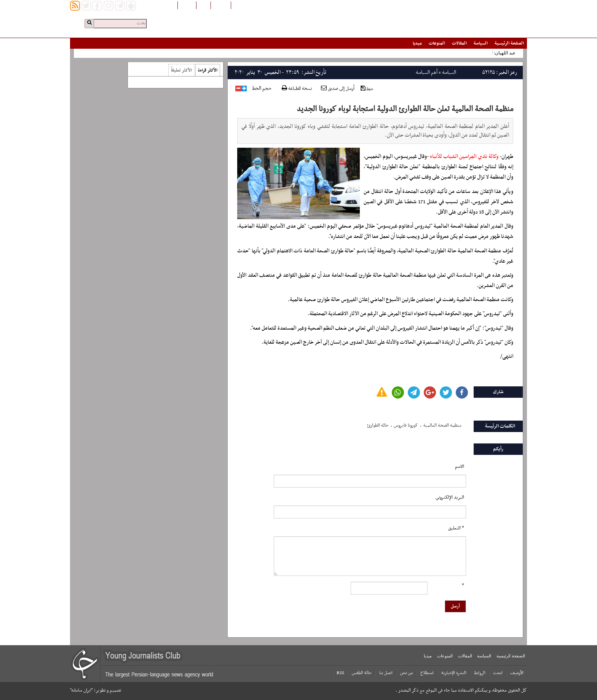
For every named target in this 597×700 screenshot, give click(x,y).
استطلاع (427, 673)
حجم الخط (262, 89)
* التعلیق (456, 528)
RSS (340, 673)
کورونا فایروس (406, 426)
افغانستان (221, 5)
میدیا (417, 43)
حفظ (367, 89)
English (187, 5)
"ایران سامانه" (81, 690)
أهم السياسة (427, 73)
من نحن (406, 673)
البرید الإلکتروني (450, 497)
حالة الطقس (362, 673)
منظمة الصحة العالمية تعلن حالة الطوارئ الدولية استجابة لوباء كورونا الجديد (405, 109)
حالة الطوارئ (378, 426)
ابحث (498, 673)
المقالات (459, 43)
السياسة (481, 43)
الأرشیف (517, 673)
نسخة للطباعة (297, 89)
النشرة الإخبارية (454, 673)
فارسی (204, 5)
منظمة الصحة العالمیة (442, 426)
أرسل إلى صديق (338, 89)
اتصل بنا (386, 673)
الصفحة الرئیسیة (509, 43)
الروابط (480, 673)
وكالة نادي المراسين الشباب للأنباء (464, 157)
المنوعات (437, 43)
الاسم (460, 467)
